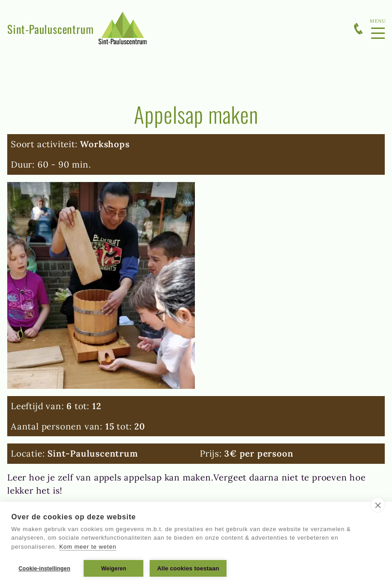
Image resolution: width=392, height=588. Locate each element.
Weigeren (114, 569)
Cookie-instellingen (44, 569)
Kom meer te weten (88, 547)
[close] (378, 505)
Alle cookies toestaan (188, 568)
